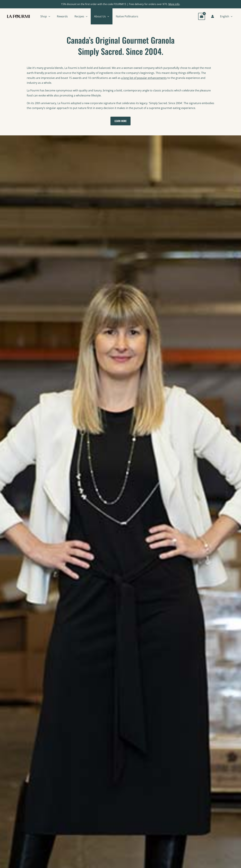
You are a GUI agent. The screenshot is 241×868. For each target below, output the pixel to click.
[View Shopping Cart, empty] (202, 16)
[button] (49, 16)
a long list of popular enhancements (144, 78)
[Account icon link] (213, 16)
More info (174, 4)
